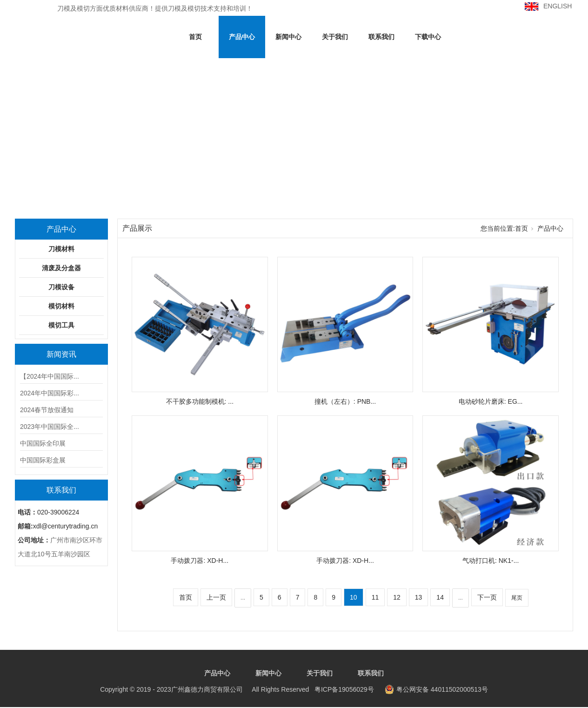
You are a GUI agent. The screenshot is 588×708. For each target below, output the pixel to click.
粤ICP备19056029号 (237, 689)
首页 (195, 37)
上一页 (216, 597)
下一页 (487, 597)
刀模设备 (61, 287)
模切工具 (61, 325)
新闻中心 (288, 37)
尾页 (517, 598)
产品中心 (242, 37)
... (243, 598)
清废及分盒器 (61, 268)
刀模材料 (61, 249)
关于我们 (335, 37)
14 (440, 597)
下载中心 (428, 37)
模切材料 (61, 306)
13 (419, 597)
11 (375, 597)
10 (354, 597)
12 (397, 597)
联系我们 (381, 37)
